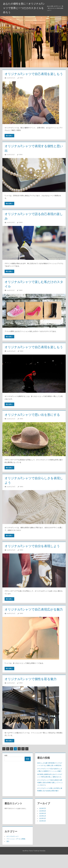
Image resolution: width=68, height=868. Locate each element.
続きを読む (9, 140)
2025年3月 (42, 832)
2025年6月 (43, 824)
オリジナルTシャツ (12, 850)
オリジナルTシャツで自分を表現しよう (33, 555)
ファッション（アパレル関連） (16, 852)
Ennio (21, 82)
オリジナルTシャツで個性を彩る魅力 (31, 692)
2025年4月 (43, 829)
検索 (6, 769)
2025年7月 (42, 822)
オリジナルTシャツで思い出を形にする (33, 424)
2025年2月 (42, 834)
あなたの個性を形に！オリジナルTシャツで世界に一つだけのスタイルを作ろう (24, 8)
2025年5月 (43, 827)
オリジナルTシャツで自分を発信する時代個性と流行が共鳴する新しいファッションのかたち (50, 796)
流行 (8, 855)
